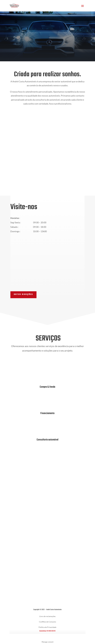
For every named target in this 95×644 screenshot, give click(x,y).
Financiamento (47, 413)
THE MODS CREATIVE (51, 631)
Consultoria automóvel (47, 440)
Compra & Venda (47, 387)
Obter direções (23, 294)
